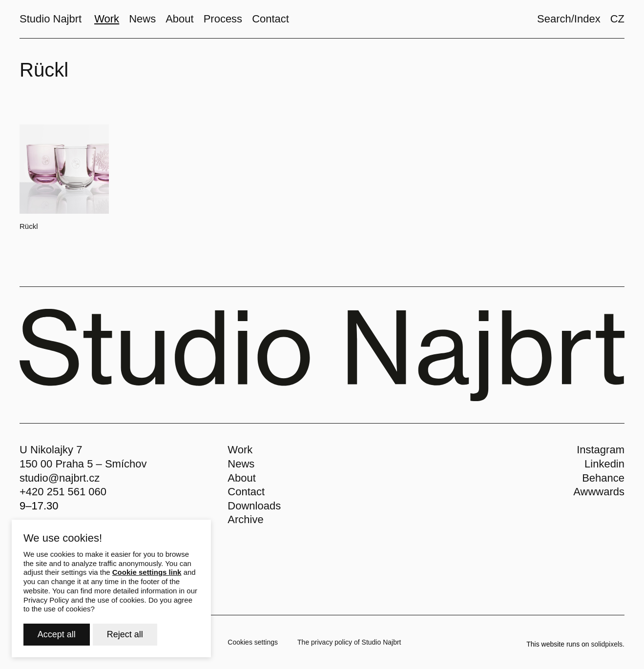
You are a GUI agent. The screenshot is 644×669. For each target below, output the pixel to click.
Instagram (601, 450)
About (242, 478)
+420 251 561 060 (63, 492)
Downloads (254, 506)
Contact (246, 492)
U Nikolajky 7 (51, 450)
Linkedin (604, 464)
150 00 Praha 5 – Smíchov (83, 464)
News (241, 464)
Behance (603, 478)
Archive (245, 519)
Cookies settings (253, 642)
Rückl (29, 226)
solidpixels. (608, 644)
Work (240, 450)
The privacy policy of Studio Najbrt (349, 642)
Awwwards (599, 492)
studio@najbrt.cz (60, 478)
